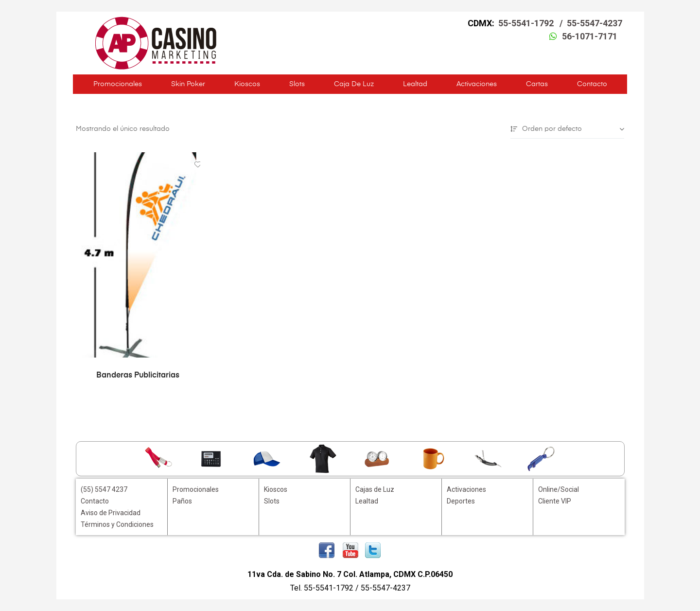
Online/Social (559, 489)
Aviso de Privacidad (111, 513)
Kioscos (247, 84)
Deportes (461, 501)
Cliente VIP (555, 501)
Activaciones (477, 84)
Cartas (537, 84)
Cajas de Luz (375, 489)
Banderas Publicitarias (138, 376)
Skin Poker (188, 84)
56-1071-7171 (590, 36)
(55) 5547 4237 (104, 489)
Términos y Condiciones (117, 524)
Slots (297, 84)
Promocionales (118, 84)
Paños (182, 501)
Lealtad (415, 84)
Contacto (592, 84)
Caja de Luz (354, 84)
